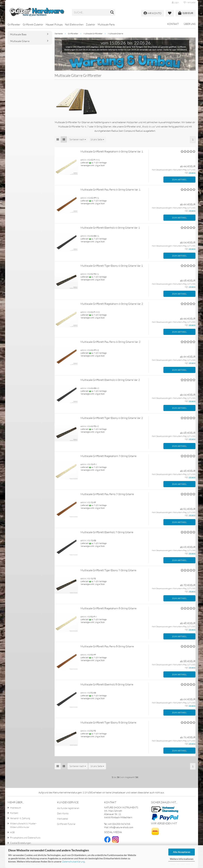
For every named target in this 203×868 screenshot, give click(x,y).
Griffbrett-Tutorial (66, 824)
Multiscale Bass (18, 34)
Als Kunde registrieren (68, 808)
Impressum (16, 808)
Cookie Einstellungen (21, 843)
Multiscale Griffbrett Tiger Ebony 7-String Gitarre (108, 570)
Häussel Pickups (54, 24)
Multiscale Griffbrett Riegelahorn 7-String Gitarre (108, 456)
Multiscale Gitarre (20, 41)
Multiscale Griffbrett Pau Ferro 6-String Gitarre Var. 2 (110, 342)
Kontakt (173, 24)
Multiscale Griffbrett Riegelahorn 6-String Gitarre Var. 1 (112, 151)
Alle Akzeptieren (182, 852)
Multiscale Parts (106, 24)
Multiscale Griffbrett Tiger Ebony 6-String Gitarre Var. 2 (112, 418)
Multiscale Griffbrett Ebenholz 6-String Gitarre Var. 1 (110, 228)
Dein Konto (63, 813)
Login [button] (175, 2)
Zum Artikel (179, 180)
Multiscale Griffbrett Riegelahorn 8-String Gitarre (108, 608)
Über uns (190, 24)
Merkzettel (190, 2)
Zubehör (91, 24)
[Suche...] (112, 13)
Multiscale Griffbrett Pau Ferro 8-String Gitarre (107, 646)
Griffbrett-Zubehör (33, 24)
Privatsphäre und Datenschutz (25, 838)
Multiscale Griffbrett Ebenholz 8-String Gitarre (107, 684)
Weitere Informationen (182, 859)
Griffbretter (14, 24)
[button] (58, 139)
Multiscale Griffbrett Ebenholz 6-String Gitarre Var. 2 (110, 380)
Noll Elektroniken (74, 24)
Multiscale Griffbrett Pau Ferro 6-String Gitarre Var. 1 (110, 190)
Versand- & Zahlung (20, 818)
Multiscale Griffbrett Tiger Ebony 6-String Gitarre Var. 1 (112, 266)
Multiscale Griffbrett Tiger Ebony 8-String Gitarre (108, 722)
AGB (12, 832)
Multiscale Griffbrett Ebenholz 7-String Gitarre (107, 532)
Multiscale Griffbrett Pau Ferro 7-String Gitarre (107, 494)
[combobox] (78, 139)
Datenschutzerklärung (73, 861)
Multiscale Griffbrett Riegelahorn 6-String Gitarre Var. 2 (112, 304)
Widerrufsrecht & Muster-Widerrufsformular (23, 825)
